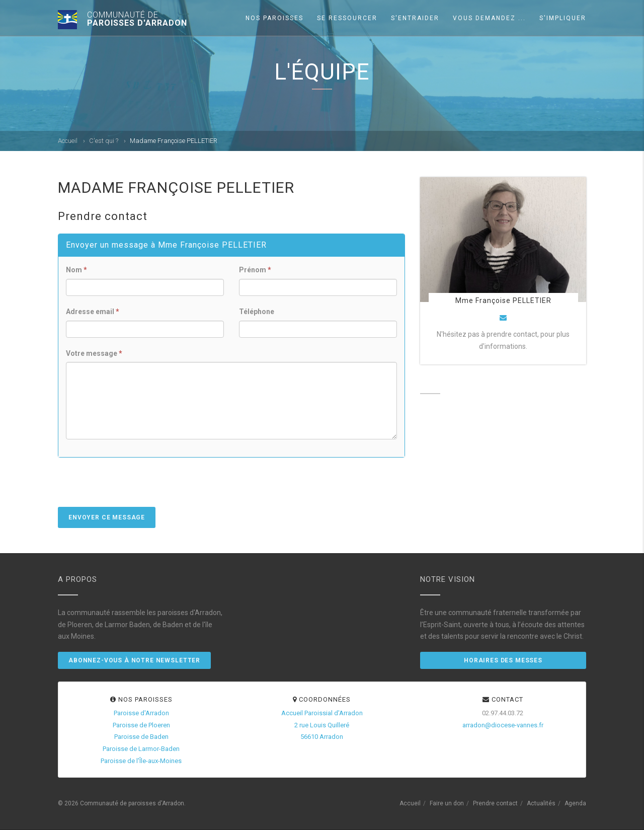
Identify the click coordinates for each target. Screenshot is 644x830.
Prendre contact (495, 803)
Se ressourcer (347, 18)
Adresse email (93, 312)
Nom (76, 270)
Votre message (94, 353)
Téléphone (257, 312)
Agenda (575, 803)
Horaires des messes (503, 660)
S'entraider (415, 18)
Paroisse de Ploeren (141, 725)
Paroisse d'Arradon (141, 713)
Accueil (68, 141)
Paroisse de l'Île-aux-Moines (141, 761)
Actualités (541, 803)
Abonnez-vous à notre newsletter (134, 660)
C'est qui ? (104, 141)
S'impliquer (563, 18)
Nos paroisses (274, 18)
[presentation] (134, 487)
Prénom (255, 270)
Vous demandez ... (489, 18)
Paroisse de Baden (141, 737)
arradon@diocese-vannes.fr (503, 725)
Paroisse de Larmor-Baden (141, 749)
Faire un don (447, 803)
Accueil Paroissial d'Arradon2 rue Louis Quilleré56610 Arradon (322, 725)
